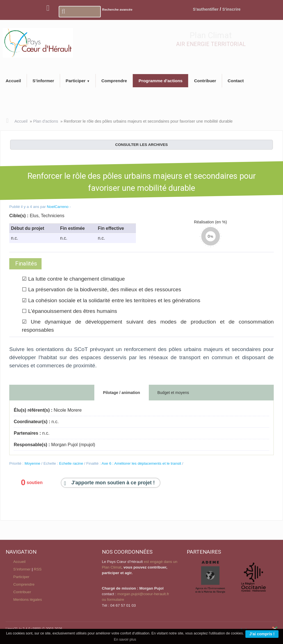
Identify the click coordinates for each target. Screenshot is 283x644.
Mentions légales (28, 600)
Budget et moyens (173, 393)
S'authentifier (206, 9)
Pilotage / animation (122, 393)
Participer (21, 577)
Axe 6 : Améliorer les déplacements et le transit (141, 463)
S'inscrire (231, 9)
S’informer (22, 569)
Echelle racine (71, 463)
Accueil (21, 121)
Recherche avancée (117, 10)
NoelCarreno (58, 207)
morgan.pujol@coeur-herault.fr (143, 594)
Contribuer (22, 592)
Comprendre (24, 584)
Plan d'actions (46, 121)
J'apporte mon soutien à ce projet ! (113, 483)
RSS (38, 569)
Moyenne (32, 463)
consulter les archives (141, 145)
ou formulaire (113, 600)
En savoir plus (125, 640)
